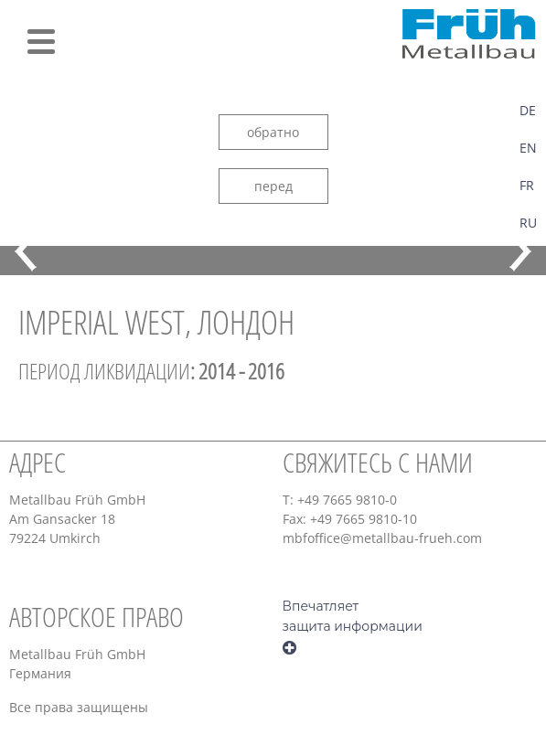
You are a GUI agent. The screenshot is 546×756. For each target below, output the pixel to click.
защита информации (353, 626)
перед (273, 186)
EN (528, 148)
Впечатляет (321, 606)
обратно (273, 132)
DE (528, 110)
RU (528, 223)
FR (527, 185)
